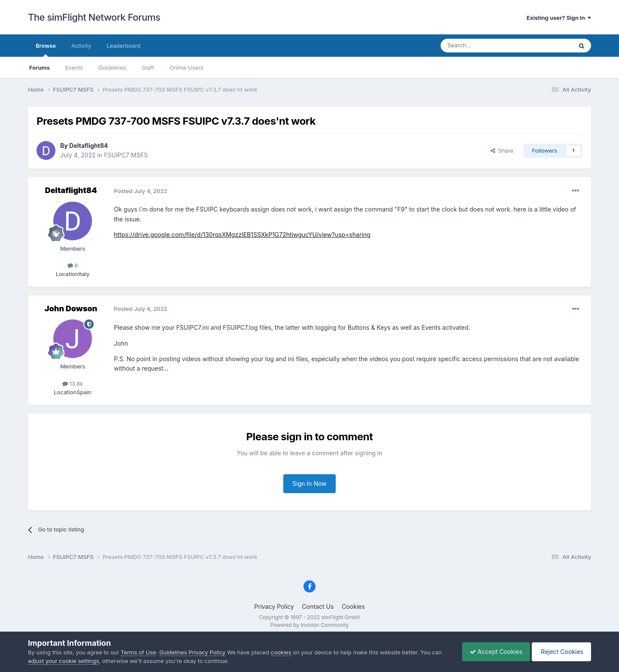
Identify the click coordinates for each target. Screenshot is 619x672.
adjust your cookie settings (63, 661)
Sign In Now (309, 483)
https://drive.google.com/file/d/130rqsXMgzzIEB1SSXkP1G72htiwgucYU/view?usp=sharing (242, 235)
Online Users (186, 68)
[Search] (485, 46)
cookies (281, 652)
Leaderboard (124, 46)
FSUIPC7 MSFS (126, 155)
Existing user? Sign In (559, 18)
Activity (81, 46)
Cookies (353, 606)
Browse (46, 49)
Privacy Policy (274, 606)
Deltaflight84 (89, 146)
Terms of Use (138, 652)
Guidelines (112, 68)
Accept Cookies (492, 652)
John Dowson (71, 308)
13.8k (73, 384)
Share (502, 150)
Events (74, 68)
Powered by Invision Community (309, 625)
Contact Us (318, 606)
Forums (40, 68)
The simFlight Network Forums (94, 17)
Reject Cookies (560, 652)
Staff (148, 68)
